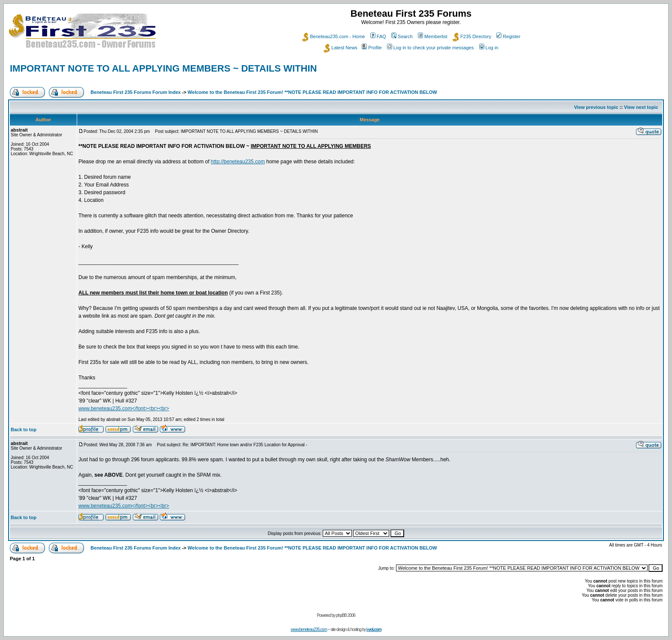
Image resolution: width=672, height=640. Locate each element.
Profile (372, 48)
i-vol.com (374, 629)
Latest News (340, 48)
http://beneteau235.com (238, 162)
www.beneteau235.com (309, 629)
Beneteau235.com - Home (333, 36)
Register (508, 36)
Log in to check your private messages (430, 48)
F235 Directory (472, 36)
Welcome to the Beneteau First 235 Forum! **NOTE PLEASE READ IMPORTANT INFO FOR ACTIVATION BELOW (312, 92)
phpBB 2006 (346, 615)
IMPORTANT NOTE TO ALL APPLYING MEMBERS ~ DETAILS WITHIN (163, 68)
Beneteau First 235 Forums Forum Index (135, 92)
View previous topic (596, 107)
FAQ (378, 36)
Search (402, 36)
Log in (489, 48)
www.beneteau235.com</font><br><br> (124, 409)
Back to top (24, 430)
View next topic (641, 107)
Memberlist (433, 36)
